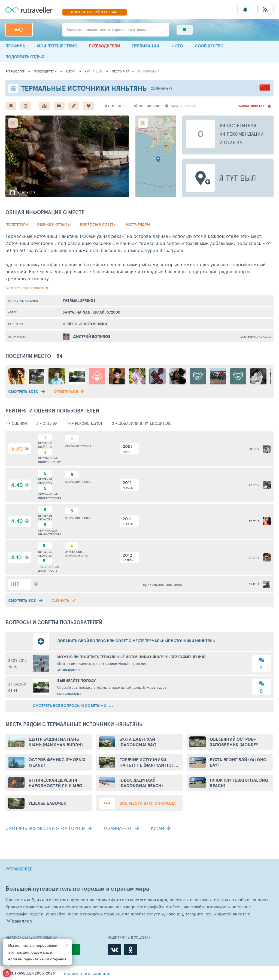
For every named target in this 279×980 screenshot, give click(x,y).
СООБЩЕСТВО (209, 46)
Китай (71, 71)
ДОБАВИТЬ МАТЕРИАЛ (95, 12)
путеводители (45, 71)
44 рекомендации (242, 134)
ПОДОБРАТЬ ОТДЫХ (25, 57)
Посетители (17, 224)
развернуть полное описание (27, 288)
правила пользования (88, 973)
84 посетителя (238, 125)
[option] (67, 156)
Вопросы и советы (98, 224)
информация (149, 71)
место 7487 (120, 71)
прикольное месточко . (164, 584)
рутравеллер (15, 71)
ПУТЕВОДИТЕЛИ (104, 46)
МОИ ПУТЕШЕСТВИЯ (57, 46)
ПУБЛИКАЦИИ (146, 46)
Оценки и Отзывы (54, 224)
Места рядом (138, 224)
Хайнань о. (94, 71)
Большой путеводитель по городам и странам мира (77, 889)
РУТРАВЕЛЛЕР (19, 869)
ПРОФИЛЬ (15, 46)
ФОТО (177, 46)
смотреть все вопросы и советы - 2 (73, 706)
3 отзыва (231, 142)
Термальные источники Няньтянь (84, 88)
